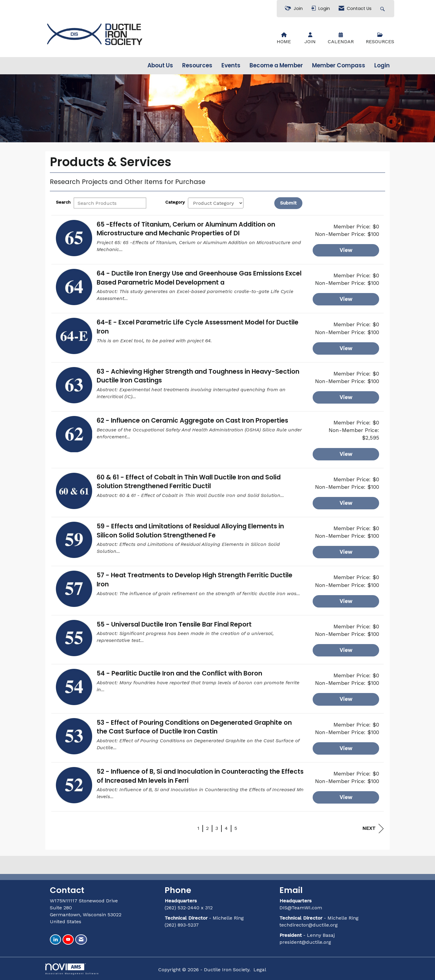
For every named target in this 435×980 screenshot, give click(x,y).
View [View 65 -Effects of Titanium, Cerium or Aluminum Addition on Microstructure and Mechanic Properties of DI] (346, 250)
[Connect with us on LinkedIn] (55, 940)
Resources (197, 66)
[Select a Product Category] (216, 203)
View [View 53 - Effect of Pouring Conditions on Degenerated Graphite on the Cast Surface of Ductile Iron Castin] (346, 748)
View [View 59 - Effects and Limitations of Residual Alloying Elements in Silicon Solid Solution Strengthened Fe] (346, 552)
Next (373, 828)
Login (382, 66)
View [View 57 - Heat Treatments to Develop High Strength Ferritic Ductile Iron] (346, 601)
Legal (260, 970)
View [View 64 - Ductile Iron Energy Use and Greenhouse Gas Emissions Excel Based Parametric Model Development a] (346, 299)
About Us (160, 66)
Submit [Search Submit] (288, 203)
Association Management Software (72, 969)
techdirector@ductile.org (309, 925)
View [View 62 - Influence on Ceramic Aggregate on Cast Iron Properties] (346, 454)
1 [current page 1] (198, 828)
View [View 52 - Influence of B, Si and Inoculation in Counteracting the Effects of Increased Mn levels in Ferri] (346, 797)
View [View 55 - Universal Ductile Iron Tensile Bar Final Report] (346, 650)
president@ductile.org (305, 942)
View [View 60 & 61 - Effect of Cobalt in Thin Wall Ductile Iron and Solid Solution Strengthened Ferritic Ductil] (346, 503)
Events (231, 66)
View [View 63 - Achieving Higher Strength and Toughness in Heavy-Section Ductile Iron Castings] (346, 397)
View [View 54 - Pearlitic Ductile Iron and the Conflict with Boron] (346, 699)
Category (175, 202)
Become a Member (276, 66)
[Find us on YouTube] (68, 940)
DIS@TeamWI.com (301, 908)
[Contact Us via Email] (81, 940)
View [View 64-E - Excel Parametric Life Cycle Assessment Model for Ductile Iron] (346, 348)
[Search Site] (383, 9)
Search (63, 202)
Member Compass (339, 66)
